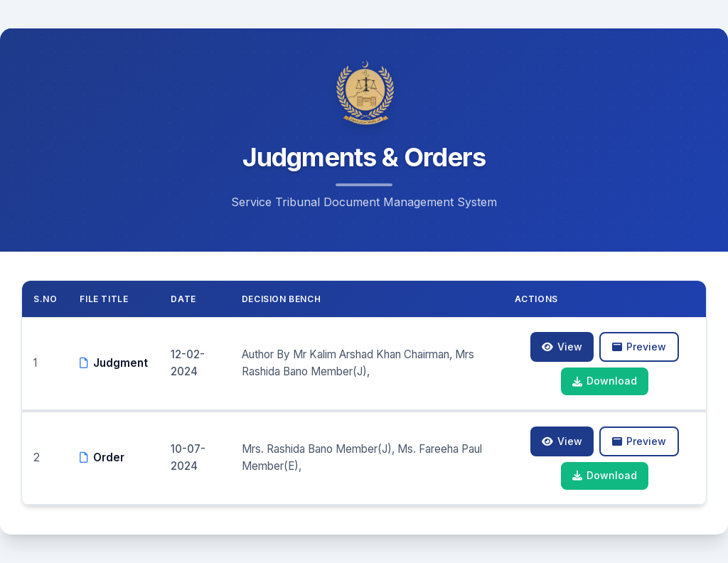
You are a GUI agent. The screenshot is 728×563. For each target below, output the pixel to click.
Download (605, 381)
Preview (639, 347)
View (562, 347)
